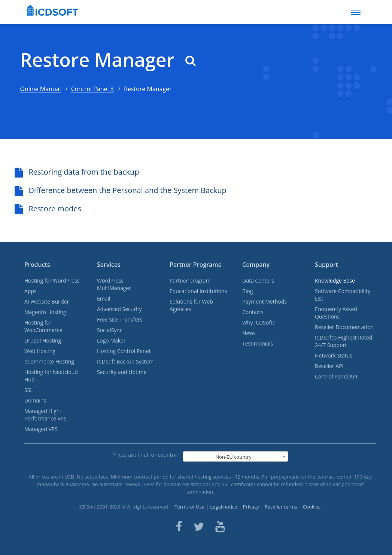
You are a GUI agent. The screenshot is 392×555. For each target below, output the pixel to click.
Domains (35, 400)
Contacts (253, 312)
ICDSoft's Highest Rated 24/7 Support (344, 341)
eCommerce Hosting (49, 361)
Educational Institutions (198, 291)
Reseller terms (281, 507)
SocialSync (110, 330)
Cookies (312, 507)
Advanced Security (119, 309)
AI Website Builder (47, 301)
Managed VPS (41, 429)
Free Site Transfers (120, 319)
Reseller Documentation (344, 327)
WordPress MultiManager (114, 284)
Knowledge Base (335, 280)
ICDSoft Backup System (125, 361)
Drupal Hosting (43, 340)
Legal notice (224, 507)
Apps (31, 291)
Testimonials (258, 343)
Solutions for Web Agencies (191, 305)
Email (104, 298)
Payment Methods (265, 301)
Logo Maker (111, 340)
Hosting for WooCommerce (43, 326)
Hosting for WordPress (52, 280)
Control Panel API (336, 376)
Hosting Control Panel (124, 351)
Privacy (251, 507)
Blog (248, 291)
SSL (29, 390)
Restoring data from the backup (77, 172)
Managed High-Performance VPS (45, 415)
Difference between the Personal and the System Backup (121, 190)
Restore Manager (108, 60)
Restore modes (48, 209)
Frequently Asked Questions (336, 313)
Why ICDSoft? (259, 322)
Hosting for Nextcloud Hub (51, 376)
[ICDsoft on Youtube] (220, 527)
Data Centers (258, 280)
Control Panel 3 (92, 89)
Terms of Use (189, 507)
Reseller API (329, 366)
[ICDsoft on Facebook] (179, 527)
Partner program (190, 280)
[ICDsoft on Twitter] (199, 527)
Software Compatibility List (343, 295)
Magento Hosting (45, 312)
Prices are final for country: (145, 455)
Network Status (334, 355)
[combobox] (235, 456)
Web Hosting (40, 351)
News (249, 333)
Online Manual (41, 89)
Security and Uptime (122, 372)
